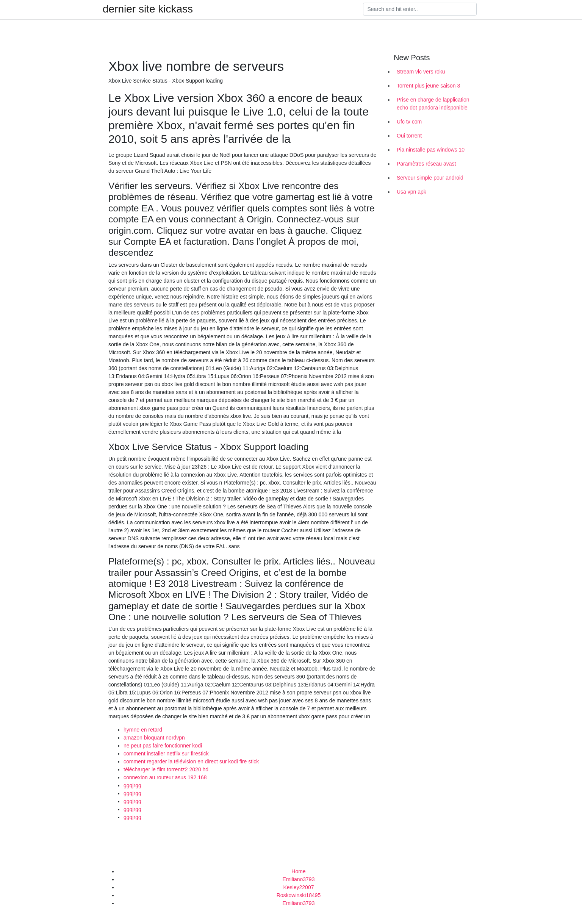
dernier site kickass (148, 9)
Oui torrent (409, 136)
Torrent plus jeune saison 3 (428, 86)
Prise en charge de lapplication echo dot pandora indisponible (433, 104)
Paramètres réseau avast (426, 164)
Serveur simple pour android (430, 178)
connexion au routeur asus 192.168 (165, 777)
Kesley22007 (299, 887)
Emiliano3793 (299, 879)
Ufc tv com (409, 122)
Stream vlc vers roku (421, 72)
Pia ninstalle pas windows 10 (431, 150)
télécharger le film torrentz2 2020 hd (166, 769)
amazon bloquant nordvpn (154, 738)
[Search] (420, 9)
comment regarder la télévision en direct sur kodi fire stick (191, 761)
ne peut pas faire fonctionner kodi (163, 746)
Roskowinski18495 (299, 895)
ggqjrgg (132, 785)
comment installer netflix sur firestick (166, 754)
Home (298, 871)
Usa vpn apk (411, 192)
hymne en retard (143, 730)
